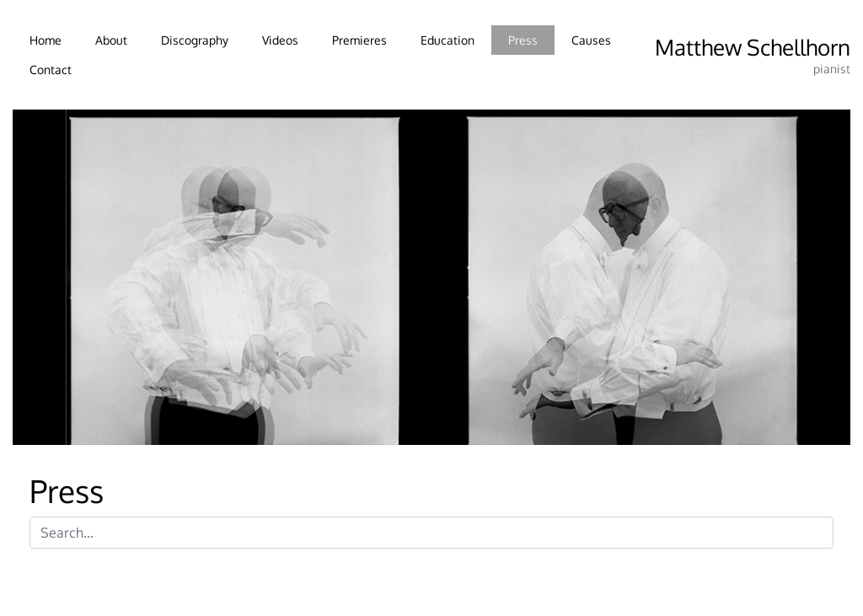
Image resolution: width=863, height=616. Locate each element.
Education (448, 40)
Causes (591, 40)
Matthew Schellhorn (753, 47)
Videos (280, 40)
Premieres (359, 40)
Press (523, 40)
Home (46, 40)
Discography (195, 40)
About (111, 40)
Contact (51, 69)
